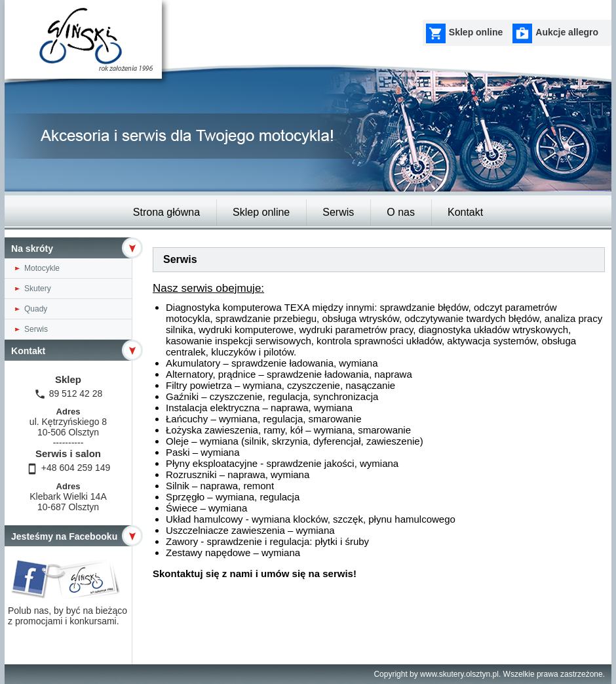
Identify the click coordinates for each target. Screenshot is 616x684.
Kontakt (465, 212)
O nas (401, 212)
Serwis (338, 212)
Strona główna (166, 212)
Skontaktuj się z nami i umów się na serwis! (255, 573)
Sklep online (261, 212)
